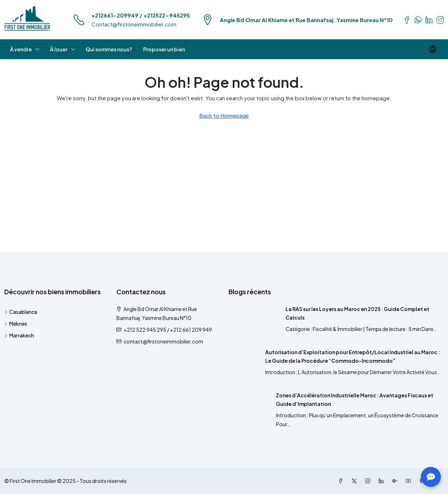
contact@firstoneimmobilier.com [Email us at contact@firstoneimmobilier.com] (163, 341)
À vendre (21, 49)
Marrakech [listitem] (19, 335)
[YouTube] (410, 481)
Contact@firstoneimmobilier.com (134, 24)
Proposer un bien (164, 49)
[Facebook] (342, 481)
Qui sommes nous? (109, 49)
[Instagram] (369, 481)
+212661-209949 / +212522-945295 (141, 15)
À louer (59, 49)
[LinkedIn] (383, 481)
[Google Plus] (396, 481)
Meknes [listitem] (16, 324)
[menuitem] (433, 49)
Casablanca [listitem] (21, 312)
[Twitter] (356, 481)
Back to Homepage (224, 115)
